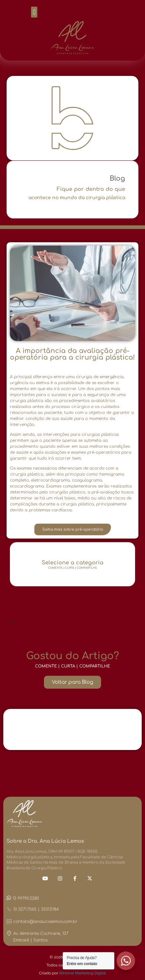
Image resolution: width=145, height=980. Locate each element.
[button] (34, 12)
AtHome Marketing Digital (83, 973)
